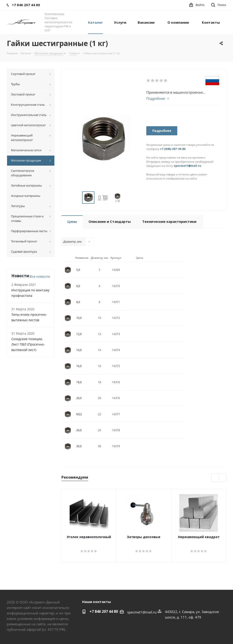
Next (222, 478)
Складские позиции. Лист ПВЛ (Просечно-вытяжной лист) (28, 344)
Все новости (40, 276)
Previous (215, 478)
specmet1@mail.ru (187, 166)
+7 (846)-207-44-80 (173, 149)
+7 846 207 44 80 (104, 611)
